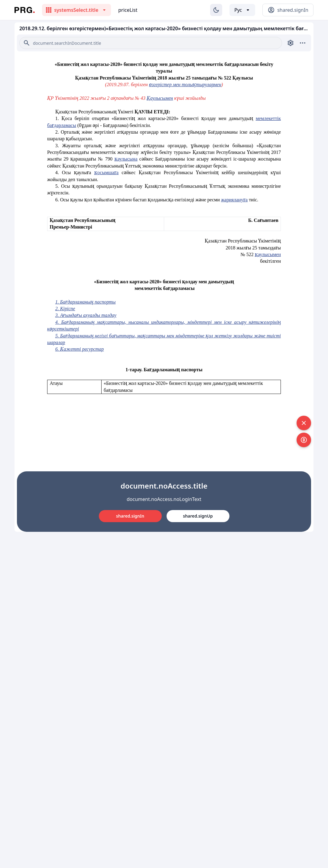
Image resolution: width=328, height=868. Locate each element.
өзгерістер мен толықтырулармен (185, 85)
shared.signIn (130, 516)
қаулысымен (268, 254)
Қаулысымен (160, 98)
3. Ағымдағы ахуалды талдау (86, 315)
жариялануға (234, 200)
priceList (128, 10)
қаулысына (126, 159)
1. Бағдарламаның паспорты (86, 302)
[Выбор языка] (242, 10)
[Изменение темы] (216, 10)
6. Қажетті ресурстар (80, 349)
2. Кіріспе (65, 309)
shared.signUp (198, 516)
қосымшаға (107, 172)
